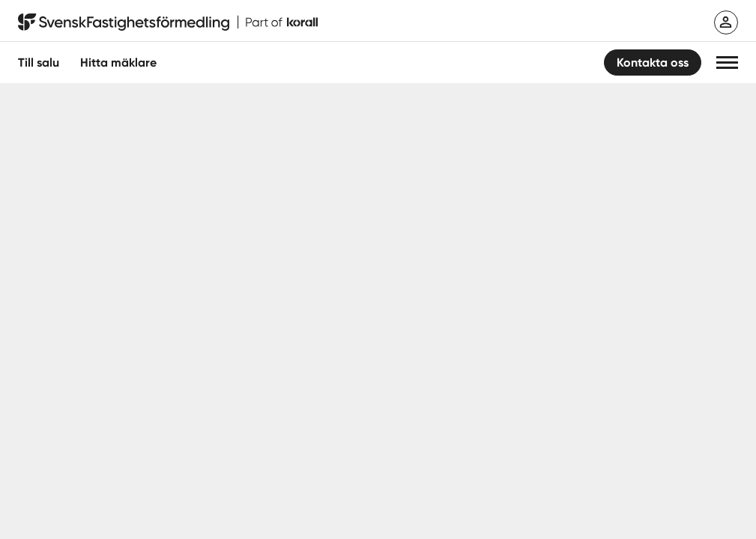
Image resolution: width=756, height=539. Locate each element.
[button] (727, 63)
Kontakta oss (653, 63)
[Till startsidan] (168, 22)
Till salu (39, 63)
